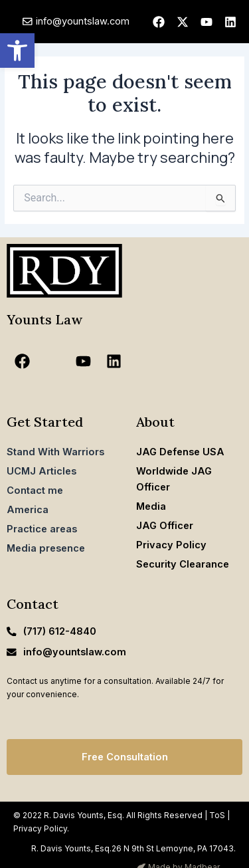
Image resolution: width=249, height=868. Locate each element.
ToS (217, 815)
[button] (17, 51)
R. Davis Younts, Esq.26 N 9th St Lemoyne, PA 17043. (133, 848)
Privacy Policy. (41, 828)
